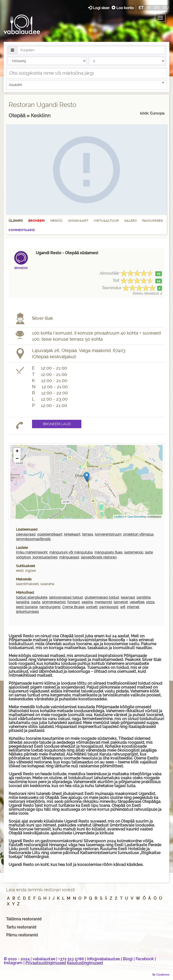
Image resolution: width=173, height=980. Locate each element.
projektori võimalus (138, 534)
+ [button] (17, 452)
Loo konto (123, 8)
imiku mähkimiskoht (32, 552)
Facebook (145, 959)
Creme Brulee (73, 607)
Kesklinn (41, 116)
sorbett (92, 607)
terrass (88, 534)
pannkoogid (109, 607)
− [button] (17, 459)
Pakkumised (153, 221)
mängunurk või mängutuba (71, 552)
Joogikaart (78, 221)
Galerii (130, 221)
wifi (123, 607)
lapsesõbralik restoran (99, 557)
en (157, 8)
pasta (36, 602)
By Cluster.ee (161, 975)
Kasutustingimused (85, 963)
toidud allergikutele (32, 597)
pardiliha (144, 597)
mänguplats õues (108, 552)
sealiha (87, 602)
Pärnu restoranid (22, 935)
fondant (74, 602)
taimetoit (121, 602)
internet (133, 607)
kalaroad (128, 597)
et (141, 8)
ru (166, 8)
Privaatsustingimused (46, 963)
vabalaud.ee (44, 959)
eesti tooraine (27, 607)
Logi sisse (99, 8)
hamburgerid (50, 607)
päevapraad (26, 534)
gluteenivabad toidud (102, 597)
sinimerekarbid (54, 602)
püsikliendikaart (50, 534)
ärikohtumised (27, 612)
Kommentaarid (22, 230)
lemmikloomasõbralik (33, 539)
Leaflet (118, 517)
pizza (150, 602)
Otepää (18, 116)
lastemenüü (134, 552)
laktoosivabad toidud (66, 597)
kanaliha (23, 602)
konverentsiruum (108, 534)
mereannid (103, 602)
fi (149, 8)
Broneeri (37, 221)
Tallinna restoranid (24, 919)
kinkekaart (72, 534)
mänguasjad (69, 557)
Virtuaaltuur (106, 221)
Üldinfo (16, 221)
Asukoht (86, 84)
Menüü (56, 221)
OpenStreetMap (137, 517)
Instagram (13, 963)
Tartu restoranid (21, 927)
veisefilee (137, 602)
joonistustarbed (45, 557)
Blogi (128, 959)
